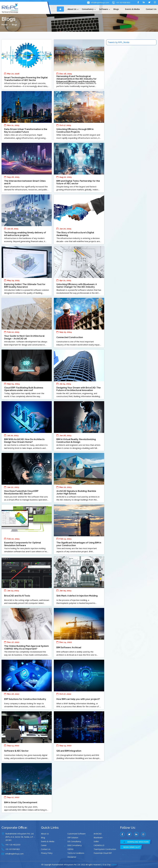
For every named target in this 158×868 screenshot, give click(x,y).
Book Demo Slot (132, 847)
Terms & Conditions (76, 853)
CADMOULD (99, 845)
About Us (72, 9)
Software (104, 9)
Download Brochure (136, 842)
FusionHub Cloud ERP (103, 853)
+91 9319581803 (121, 3)
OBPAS (70, 849)
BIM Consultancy (75, 845)
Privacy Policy (47, 853)
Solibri (96, 841)
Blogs (116, 9)
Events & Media (132, 9)
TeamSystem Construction (105, 849)
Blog (43, 838)
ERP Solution (73, 838)
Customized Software (76, 834)
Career (44, 845)
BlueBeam (98, 838)
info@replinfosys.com (98, 3)
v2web (114, 865)
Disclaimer (72, 857)
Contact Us (151, 9)
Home (5, 25)
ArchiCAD (98, 834)
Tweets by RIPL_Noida (118, 42)
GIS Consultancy (74, 841)
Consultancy (88, 9)
